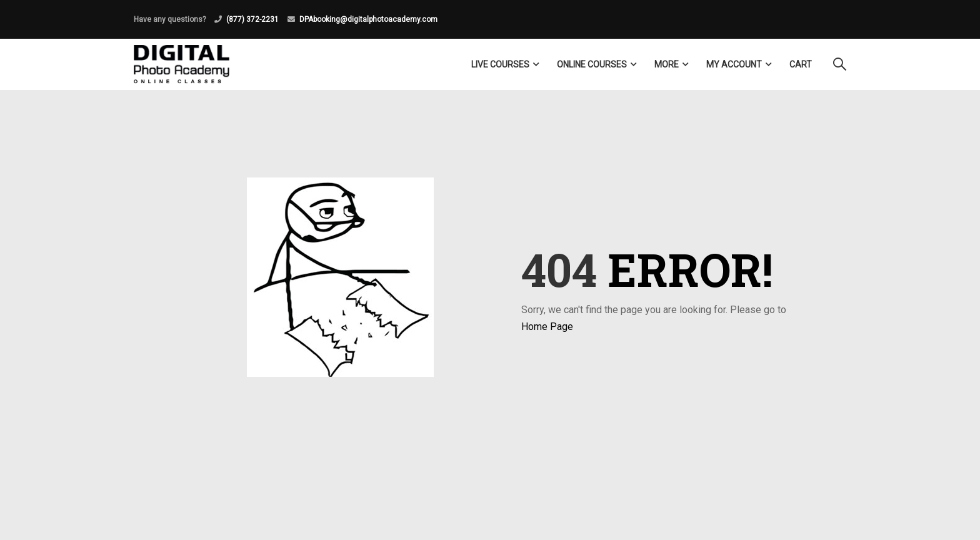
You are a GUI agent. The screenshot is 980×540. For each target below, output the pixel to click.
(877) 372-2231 (252, 19)
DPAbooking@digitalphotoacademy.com (368, 19)
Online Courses (592, 64)
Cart (801, 64)
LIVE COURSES (500, 64)
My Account (734, 64)
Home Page (547, 327)
